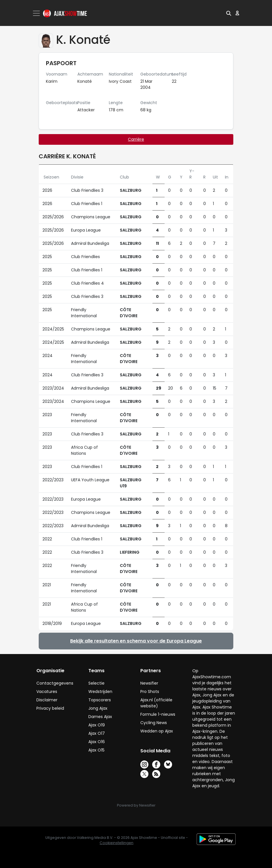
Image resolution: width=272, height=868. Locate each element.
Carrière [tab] (136, 139)
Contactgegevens (55, 683)
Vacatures (47, 692)
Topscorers (100, 700)
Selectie (96, 683)
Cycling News (154, 723)
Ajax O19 (97, 725)
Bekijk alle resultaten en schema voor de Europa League (136, 641)
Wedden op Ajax (157, 731)
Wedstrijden (100, 692)
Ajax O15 (96, 750)
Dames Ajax (100, 717)
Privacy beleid (50, 708)
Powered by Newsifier (136, 805)
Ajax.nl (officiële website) (156, 703)
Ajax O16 (97, 742)
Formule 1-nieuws (158, 714)
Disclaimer (47, 700)
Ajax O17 (97, 733)
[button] (229, 13)
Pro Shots (150, 692)
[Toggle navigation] (37, 13)
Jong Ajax (98, 708)
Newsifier (149, 683)
